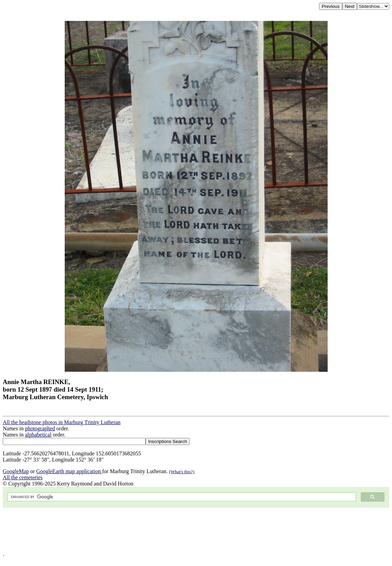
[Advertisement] (196, 531)
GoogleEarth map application (69, 471)
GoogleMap (16, 471)
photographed (40, 428)
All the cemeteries (23, 477)
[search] (181, 497)
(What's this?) (182, 472)
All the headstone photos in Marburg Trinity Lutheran (62, 422)
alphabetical (38, 435)
